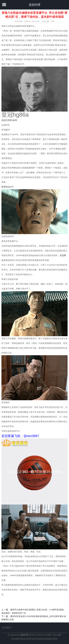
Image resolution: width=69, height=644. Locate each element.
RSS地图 (47, 635)
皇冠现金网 (37, 639)
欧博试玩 (6, 187)
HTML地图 (56, 635)
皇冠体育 (28, 639)
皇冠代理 (35, 5)
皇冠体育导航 (17, 639)
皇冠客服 (46, 639)
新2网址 (54, 639)
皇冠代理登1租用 (9, 120)
